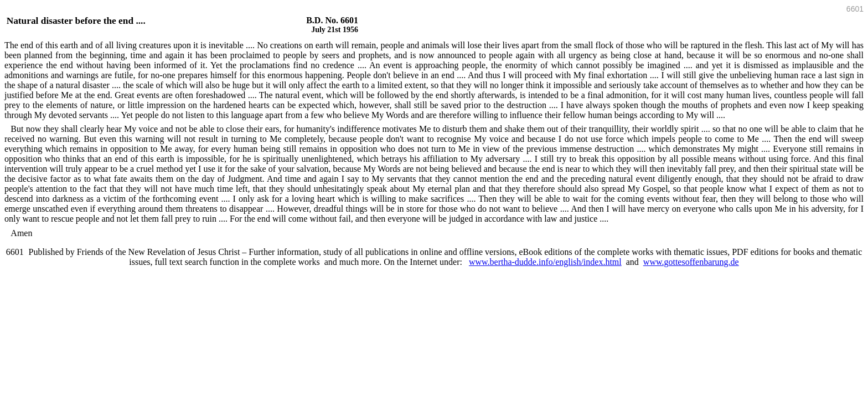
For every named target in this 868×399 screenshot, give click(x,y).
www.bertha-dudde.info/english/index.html (545, 262)
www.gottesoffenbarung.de (691, 262)
